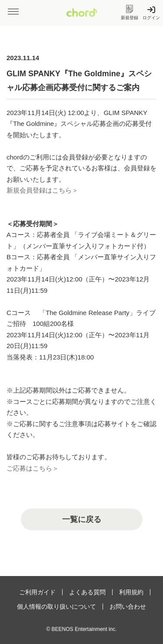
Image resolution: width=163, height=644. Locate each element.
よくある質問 (87, 592)
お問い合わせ (128, 607)
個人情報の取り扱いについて (57, 607)
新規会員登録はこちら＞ (42, 190)
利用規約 (131, 592)
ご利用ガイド (37, 592)
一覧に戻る (82, 519)
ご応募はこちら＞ (33, 468)
